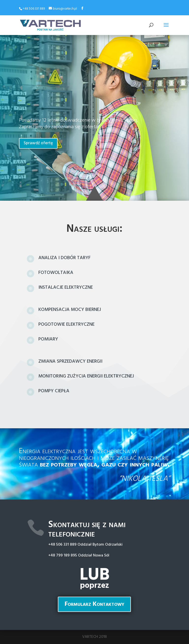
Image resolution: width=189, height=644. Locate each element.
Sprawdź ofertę (38, 143)
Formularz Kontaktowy (94, 604)
